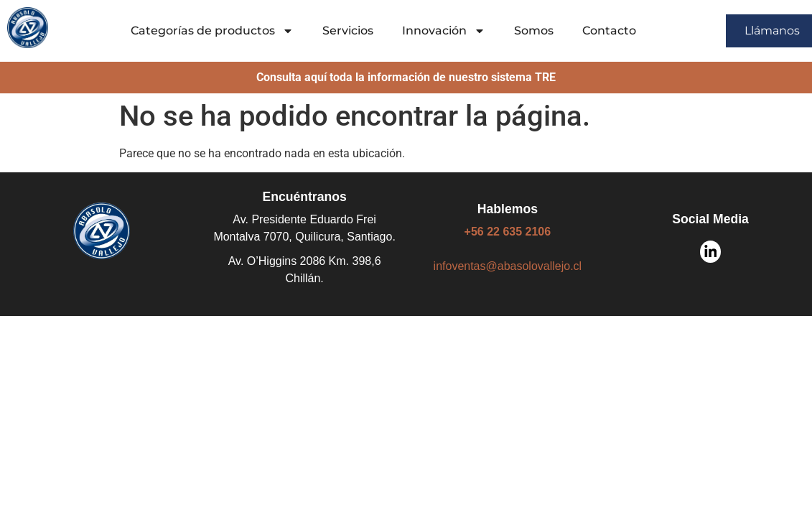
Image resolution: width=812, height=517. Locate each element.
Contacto (609, 31)
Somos (534, 31)
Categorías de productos (212, 31)
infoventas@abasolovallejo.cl (508, 266)
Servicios (348, 31)
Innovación (444, 31)
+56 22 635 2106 (508, 232)
